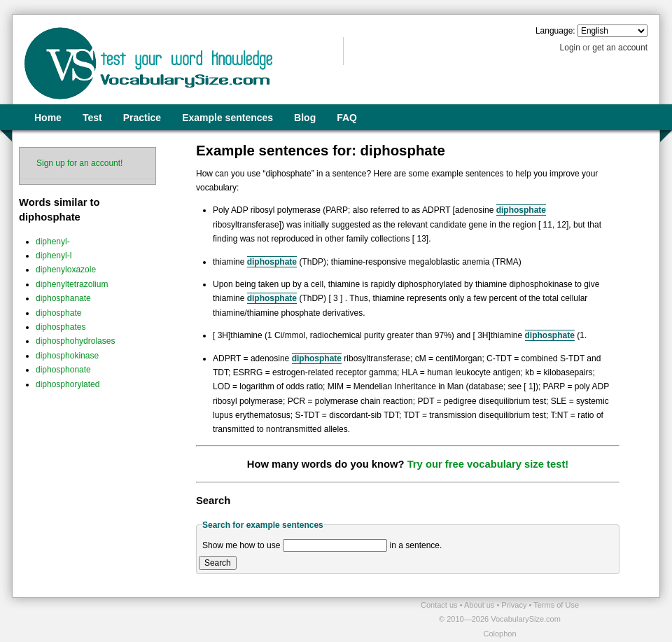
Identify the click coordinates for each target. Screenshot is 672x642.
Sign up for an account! (79, 163)
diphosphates (61, 327)
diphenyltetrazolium (72, 284)
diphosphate (58, 313)
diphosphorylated (68, 384)
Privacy (515, 605)
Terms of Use (556, 605)
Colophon (499, 634)
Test (92, 118)
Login (570, 48)
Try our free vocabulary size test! (488, 464)
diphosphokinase (67, 356)
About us (480, 605)
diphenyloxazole (66, 270)
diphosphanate (63, 298)
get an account (620, 48)
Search (218, 563)
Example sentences (227, 118)
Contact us (440, 605)
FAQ (347, 118)
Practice (142, 118)
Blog (305, 118)
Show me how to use (241, 545)
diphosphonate (63, 370)
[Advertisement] (176, 619)
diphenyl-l (54, 256)
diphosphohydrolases (75, 341)
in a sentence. (416, 545)
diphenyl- (53, 242)
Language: (555, 31)
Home (48, 118)
